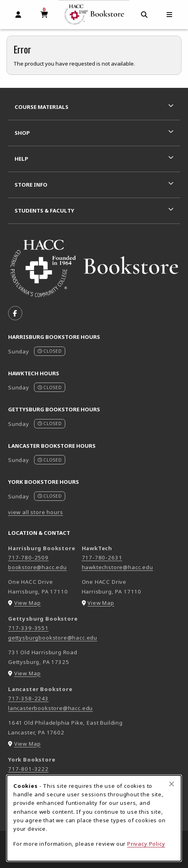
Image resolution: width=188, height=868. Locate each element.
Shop (22, 133)
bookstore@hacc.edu (37, 567)
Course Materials (42, 107)
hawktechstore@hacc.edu (117, 567)
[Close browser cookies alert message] (172, 784)
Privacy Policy (146, 844)
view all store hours (36, 512)
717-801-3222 (28, 769)
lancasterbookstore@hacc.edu (50, 708)
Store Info (31, 185)
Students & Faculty (44, 211)
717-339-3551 (28, 628)
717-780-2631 (102, 557)
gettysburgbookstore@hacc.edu (53, 638)
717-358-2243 (28, 698)
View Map (28, 603)
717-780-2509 (28, 557)
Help (21, 159)
